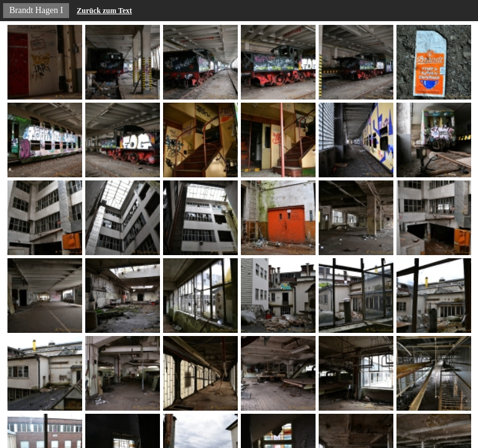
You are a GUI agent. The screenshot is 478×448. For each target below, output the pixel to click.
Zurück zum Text (104, 11)
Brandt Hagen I (36, 10)
